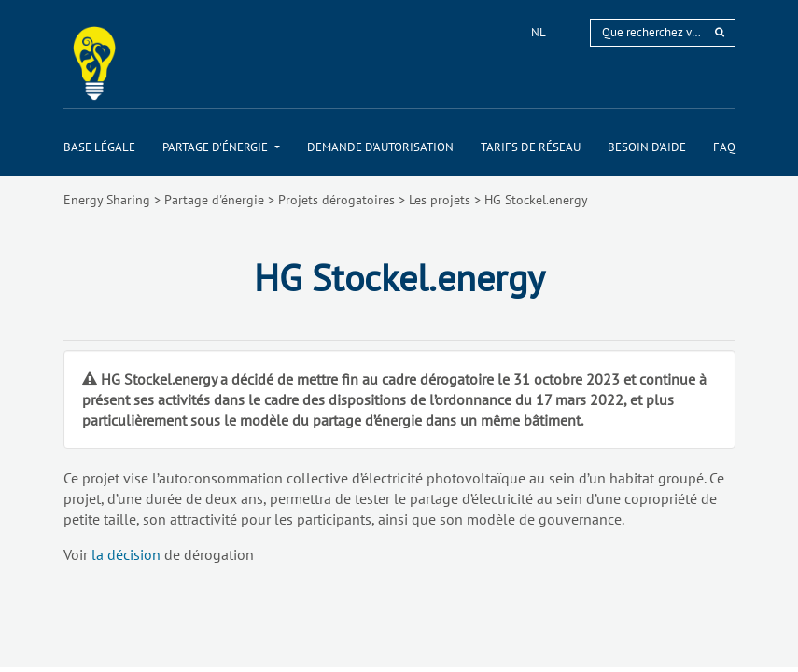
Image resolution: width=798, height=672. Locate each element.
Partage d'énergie (214, 200)
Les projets (440, 200)
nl (539, 32)
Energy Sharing (107, 200)
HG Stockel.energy (536, 200)
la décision (126, 554)
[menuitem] (99, 147)
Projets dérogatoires (336, 200)
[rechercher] (720, 32)
